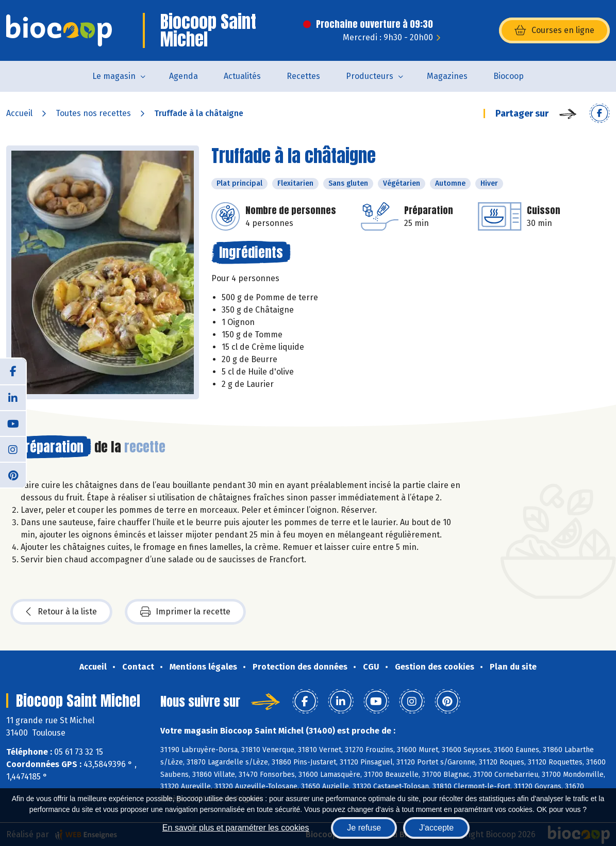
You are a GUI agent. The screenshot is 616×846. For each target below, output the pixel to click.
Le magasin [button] (114, 76)
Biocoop (509, 76)
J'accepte (436, 828)
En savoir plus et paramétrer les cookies (236, 828)
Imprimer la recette (185, 612)
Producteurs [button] (370, 76)
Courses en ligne (554, 30)
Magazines (447, 76)
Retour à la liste (61, 612)
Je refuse (364, 828)
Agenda (184, 76)
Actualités (242, 76)
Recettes (303, 76)
